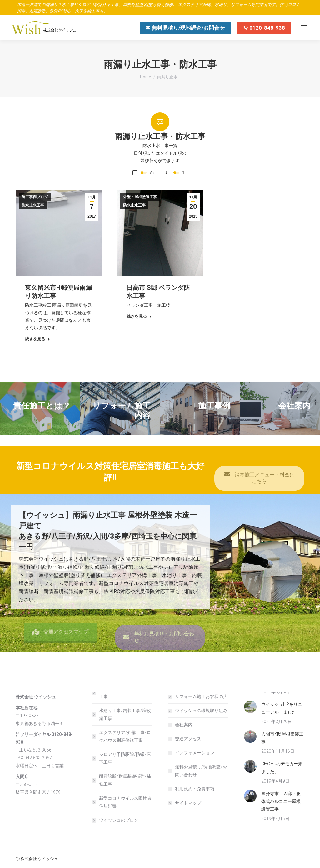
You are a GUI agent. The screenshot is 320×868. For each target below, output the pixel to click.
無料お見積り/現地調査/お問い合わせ (201, 771)
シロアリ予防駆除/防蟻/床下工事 (125, 758)
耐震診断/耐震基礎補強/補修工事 (125, 780)
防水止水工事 (33, 205)
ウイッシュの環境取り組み (201, 711)
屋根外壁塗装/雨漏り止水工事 (124, 693)
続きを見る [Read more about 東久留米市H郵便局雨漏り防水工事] (37, 339)
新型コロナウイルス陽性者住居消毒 (125, 802)
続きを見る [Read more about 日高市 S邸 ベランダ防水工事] (139, 316)
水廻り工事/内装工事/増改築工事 (125, 714)
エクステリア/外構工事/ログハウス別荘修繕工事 (125, 736)
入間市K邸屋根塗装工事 (282, 738)
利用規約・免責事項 (195, 789)
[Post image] (250, 707)
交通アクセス (188, 739)
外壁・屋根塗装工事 (140, 197)
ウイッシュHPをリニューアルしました (282, 708)
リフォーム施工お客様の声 (201, 696)
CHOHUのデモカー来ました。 (282, 768)
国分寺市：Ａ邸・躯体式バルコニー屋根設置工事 (281, 801)
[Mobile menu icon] (304, 28)
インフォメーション (195, 753)
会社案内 (184, 725)
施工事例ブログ (35, 197)
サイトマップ (188, 803)
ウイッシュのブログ (119, 820)
